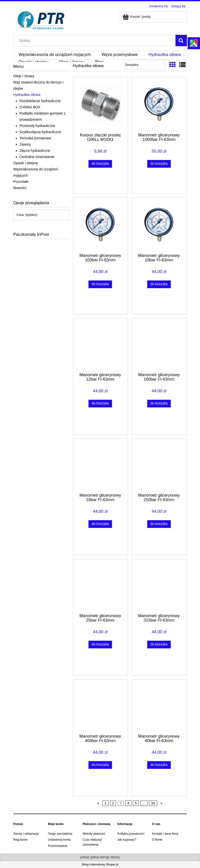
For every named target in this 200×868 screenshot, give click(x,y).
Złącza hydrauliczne (35, 151)
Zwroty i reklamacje (26, 834)
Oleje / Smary (24, 76)
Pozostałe (21, 182)
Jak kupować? (127, 840)
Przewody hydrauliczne (37, 126)
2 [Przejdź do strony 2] (113, 803)
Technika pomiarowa (35, 138)
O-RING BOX (30, 107)
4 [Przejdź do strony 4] (128, 803)
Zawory (25, 144)
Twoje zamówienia (60, 834)
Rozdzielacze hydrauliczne (40, 101)
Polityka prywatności (131, 834)
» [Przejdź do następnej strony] (161, 803)
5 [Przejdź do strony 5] (136, 803)
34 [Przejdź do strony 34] (153, 803)
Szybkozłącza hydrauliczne (40, 132)
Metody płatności (94, 834)
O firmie (157, 840)
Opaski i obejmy (26, 163)
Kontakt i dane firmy (165, 834)
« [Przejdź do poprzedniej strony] (98, 803)
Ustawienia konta (59, 840)
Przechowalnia (58, 846)
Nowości (20, 188)
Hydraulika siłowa (27, 95)
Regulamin (20, 840)
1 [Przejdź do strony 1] (106, 803)
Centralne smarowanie (37, 157)
